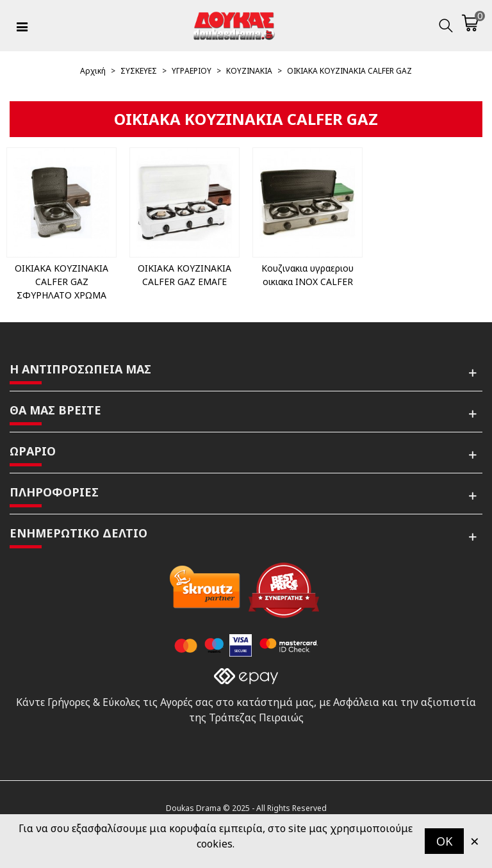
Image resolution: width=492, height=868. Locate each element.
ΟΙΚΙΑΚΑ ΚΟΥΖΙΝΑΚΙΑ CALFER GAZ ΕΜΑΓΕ (184, 275)
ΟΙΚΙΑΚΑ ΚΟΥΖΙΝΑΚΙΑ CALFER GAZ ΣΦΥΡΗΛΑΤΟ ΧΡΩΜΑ (61, 282)
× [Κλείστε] (475, 841)
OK (444, 841)
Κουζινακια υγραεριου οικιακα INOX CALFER (307, 275)
